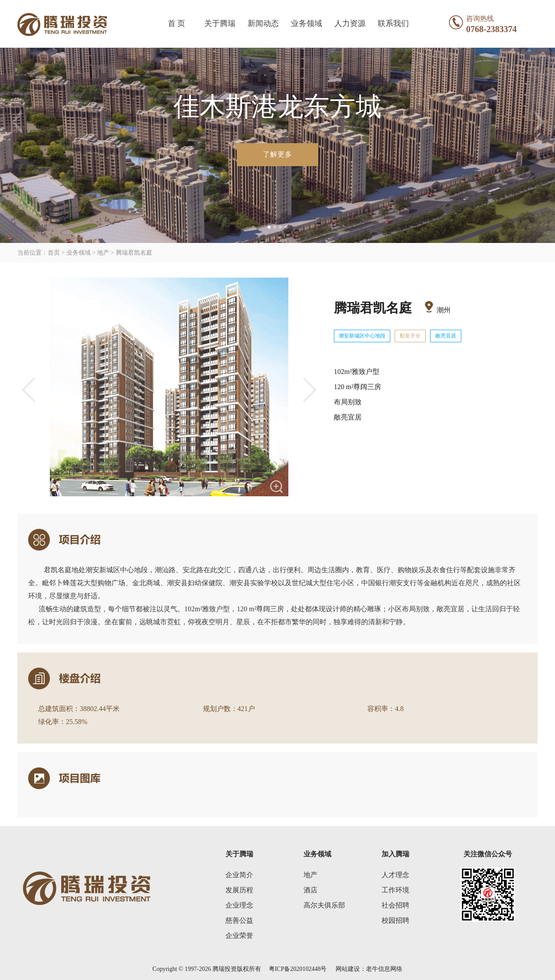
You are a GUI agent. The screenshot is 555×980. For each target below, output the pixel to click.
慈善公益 (239, 920)
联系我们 (393, 23)
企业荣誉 (239, 936)
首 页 (177, 23)
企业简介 (239, 875)
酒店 (310, 890)
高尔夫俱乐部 (324, 905)
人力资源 (350, 23)
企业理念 (239, 905)
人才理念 (395, 875)
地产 (310, 875)
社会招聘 (395, 905)
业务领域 (307, 23)
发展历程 (239, 890)
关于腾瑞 (220, 23)
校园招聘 (395, 920)
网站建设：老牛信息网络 (369, 969)
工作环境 (395, 890)
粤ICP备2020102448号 (298, 969)
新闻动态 (263, 23)
